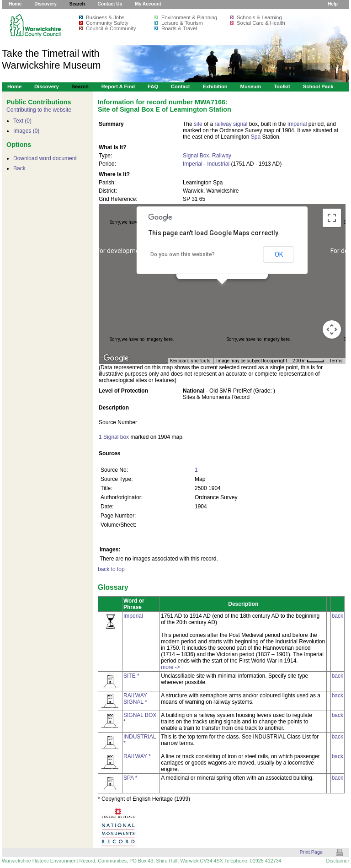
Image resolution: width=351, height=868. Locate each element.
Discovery (45, 4)
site (198, 124)
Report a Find (118, 86)
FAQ (153, 86)
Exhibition (215, 86)
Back (19, 168)
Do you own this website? (183, 254)
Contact (181, 86)
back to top (111, 569)
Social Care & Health (261, 23)
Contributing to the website (39, 110)
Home (15, 4)
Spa (256, 137)
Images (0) (26, 131)
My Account (148, 4)
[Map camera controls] (332, 329)
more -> (170, 667)
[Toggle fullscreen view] (332, 218)
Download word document (45, 158)
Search (77, 4)
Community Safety (107, 23)
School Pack (318, 86)
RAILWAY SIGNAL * (135, 699)
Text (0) (22, 121)
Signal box (116, 437)
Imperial (297, 124)
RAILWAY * (137, 756)
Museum (251, 86)
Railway (222, 156)
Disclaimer (338, 861)
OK (279, 254)
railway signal (231, 124)
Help (333, 4)
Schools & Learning (259, 17)
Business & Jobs (105, 17)
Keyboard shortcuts (190, 361)
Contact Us (110, 4)
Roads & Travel (179, 28)
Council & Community (111, 28)
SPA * (130, 778)
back (338, 616)
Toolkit (282, 86)
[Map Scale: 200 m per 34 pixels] (308, 361)
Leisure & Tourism (182, 23)
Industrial (218, 164)
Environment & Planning (189, 17)
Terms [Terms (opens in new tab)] (336, 361)
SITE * (131, 676)
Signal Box (196, 156)
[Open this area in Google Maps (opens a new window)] (116, 358)
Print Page (311, 852)
